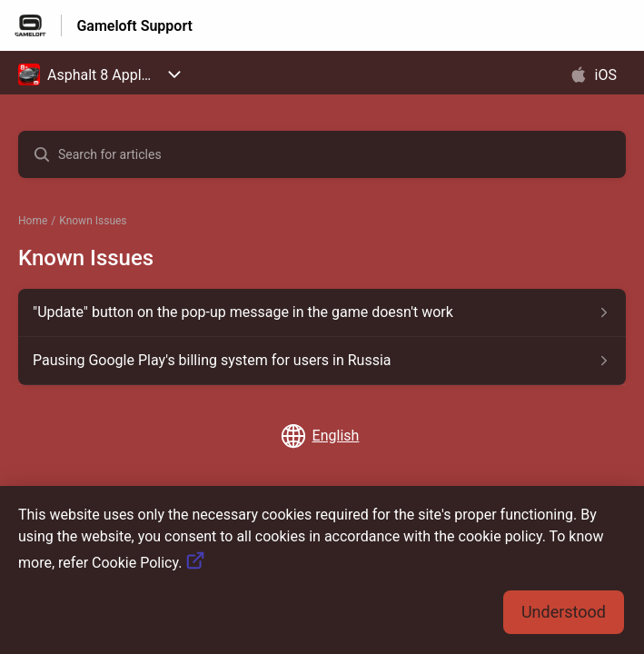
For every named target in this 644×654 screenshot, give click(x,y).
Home (33, 221)
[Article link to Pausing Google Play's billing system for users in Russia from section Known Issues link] (322, 361)
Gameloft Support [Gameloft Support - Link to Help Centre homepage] (134, 26)
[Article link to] (322, 312)
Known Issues (93, 221)
